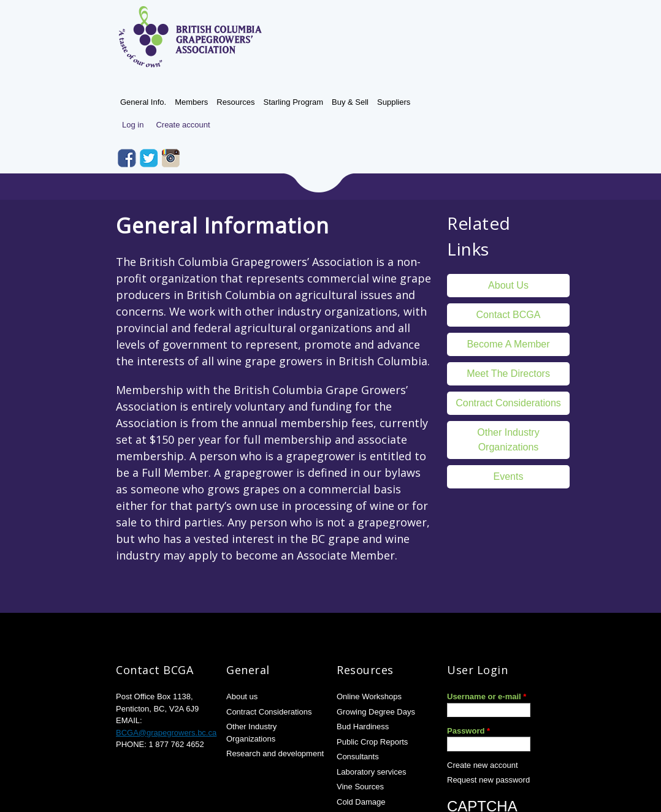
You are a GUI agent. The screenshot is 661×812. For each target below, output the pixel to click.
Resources (235, 102)
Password (468, 731)
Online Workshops (369, 696)
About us (242, 696)
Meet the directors (508, 374)
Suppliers (394, 102)
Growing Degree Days (376, 712)
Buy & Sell (350, 102)
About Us (508, 285)
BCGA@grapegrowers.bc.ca (166, 733)
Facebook (127, 158)
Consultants (358, 757)
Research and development (275, 753)
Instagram (171, 158)
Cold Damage (361, 802)
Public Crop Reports (372, 742)
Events (509, 476)
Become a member (508, 344)
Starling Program (293, 102)
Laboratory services (371, 772)
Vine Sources (360, 787)
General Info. (143, 102)
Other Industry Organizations (508, 440)
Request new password (488, 780)
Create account (183, 125)
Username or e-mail (487, 696)
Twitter (149, 158)
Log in (133, 125)
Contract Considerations (508, 403)
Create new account (483, 765)
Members (191, 102)
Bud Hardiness (363, 727)
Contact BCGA (509, 315)
